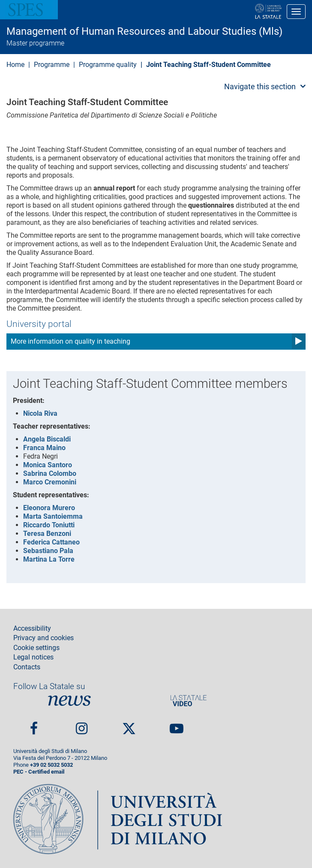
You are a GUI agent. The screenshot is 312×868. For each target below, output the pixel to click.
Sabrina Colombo (50, 473)
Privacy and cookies (43, 638)
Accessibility (32, 629)
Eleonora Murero (49, 508)
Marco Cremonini (50, 482)
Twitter (129, 725)
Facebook (34, 725)
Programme (52, 65)
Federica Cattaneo (51, 542)
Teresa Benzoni (47, 534)
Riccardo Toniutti (49, 525)
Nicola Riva (40, 413)
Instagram (82, 725)
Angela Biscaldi (47, 439)
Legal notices (33, 657)
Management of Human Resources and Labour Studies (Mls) (144, 31)
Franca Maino (44, 448)
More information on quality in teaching (70, 341)
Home (15, 65)
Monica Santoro (48, 465)
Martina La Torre (49, 559)
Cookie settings (36, 648)
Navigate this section (260, 86)
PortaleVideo (189, 701)
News (69, 701)
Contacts (27, 667)
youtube (177, 725)
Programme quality (108, 65)
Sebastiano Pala (48, 551)
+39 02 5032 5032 (51, 765)
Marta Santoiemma (53, 516)
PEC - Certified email (39, 772)
